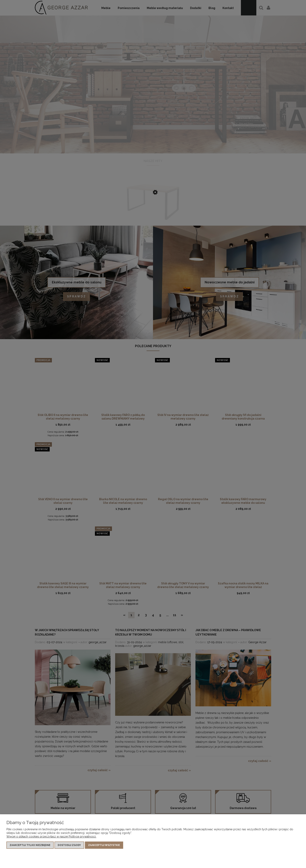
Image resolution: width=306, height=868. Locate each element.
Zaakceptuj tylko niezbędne (30, 845)
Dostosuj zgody (69, 845)
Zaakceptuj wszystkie (104, 845)
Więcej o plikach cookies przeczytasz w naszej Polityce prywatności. (51, 837)
